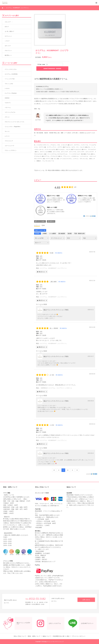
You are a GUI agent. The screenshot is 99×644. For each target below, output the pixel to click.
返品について (47, 636)
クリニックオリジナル (11, 69)
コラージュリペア (9, 146)
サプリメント (8, 36)
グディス (7, 117)
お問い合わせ (86, 600)
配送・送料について (34, 636)
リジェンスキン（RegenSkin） (13, 127)
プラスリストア (9, 141)
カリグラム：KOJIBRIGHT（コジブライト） (54, 268)
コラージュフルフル (10, 112)
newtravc (7, 98)
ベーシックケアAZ (10, 79)
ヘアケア (7, 41)
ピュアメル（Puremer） (11, 93)
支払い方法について (20, 636)
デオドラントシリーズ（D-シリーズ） (15, 122)
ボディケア (8, 46)
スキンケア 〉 (9, 22)
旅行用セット (8, 55)
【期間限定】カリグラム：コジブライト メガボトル (56, 388)
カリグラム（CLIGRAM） (12, 74)
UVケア (7, 27)
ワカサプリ (8, 103)
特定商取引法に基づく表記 (61, 636)
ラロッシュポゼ (9, 84)
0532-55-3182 (37, 599)
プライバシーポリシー (79, 636)
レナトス (7, 136)
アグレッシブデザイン (11, 150)
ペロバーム (8, 108)
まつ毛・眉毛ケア (9, 31)
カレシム (7, 131)
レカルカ (7, 88)
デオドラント (8, 51)
